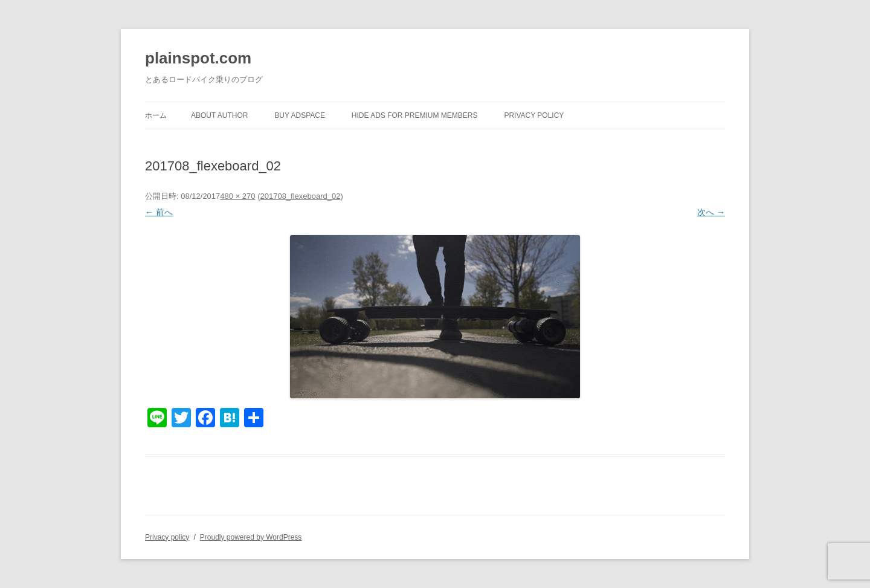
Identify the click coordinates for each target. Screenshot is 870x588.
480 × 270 (237, 196)
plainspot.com (198, 58)
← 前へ (159, 212)
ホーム (156, 115)
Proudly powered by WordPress (251, 537)
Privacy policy (534, 115)
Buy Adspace (300, 115)
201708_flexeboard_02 (300, 196)
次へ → (711, 212)
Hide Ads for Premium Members (415, 115)
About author (219, 115)
